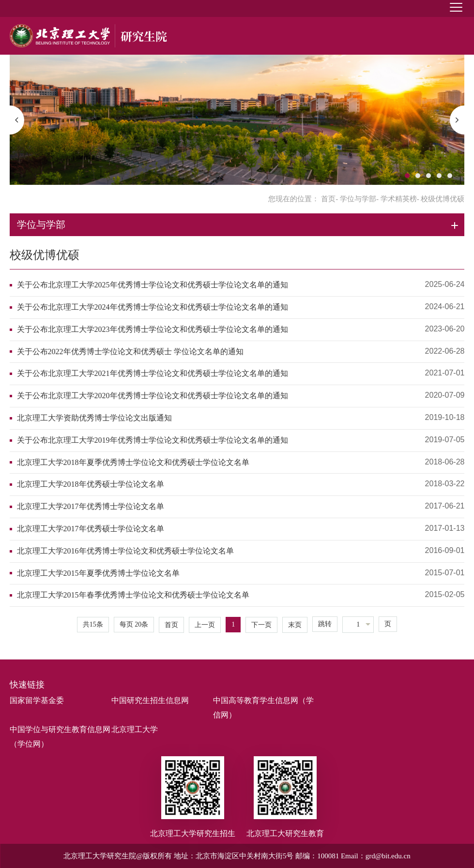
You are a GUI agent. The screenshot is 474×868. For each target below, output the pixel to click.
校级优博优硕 (45, 255)
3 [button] (428, 176)
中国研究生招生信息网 (150, 700)
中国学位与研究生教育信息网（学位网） (60, 737)
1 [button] (407, 176)
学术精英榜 (399, 199)
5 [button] (450, 176)
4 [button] (439, 176)
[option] (237, 120)
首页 (328, 199)
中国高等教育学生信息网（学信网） (263, 708)
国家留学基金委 (37, 700)
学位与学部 (358, 199)
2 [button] (418, 176)
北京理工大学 (135, 729)
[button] (17, 120)
